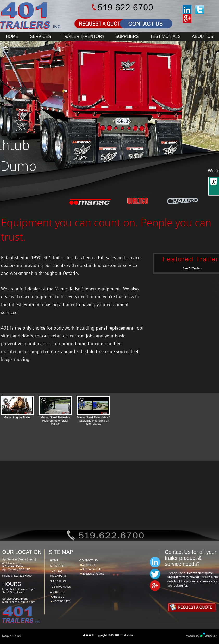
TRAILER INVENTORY (83, 36)
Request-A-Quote (93, 574)
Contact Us (89, 565)
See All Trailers (192, 268)
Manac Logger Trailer (17, 417)
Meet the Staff (61, 601)
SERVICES (40, 36)
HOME (12, 36)
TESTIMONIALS (165, 36)
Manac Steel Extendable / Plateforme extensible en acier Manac (93, 421)
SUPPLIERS (127, 36)
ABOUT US (203, 36)
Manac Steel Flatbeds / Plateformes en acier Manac (55, 421)
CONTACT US (89, 560)
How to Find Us (92, 569)
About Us (58, 597)
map (31, 559)
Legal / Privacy (11, 636)
